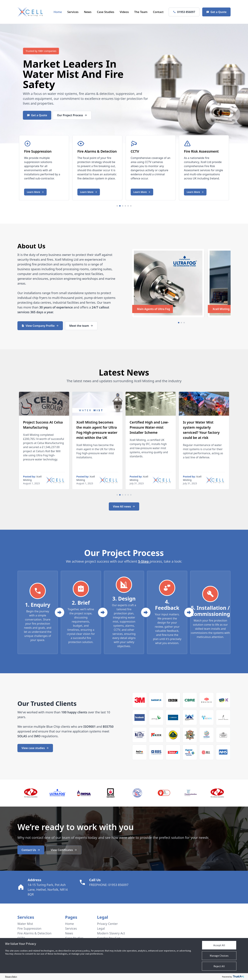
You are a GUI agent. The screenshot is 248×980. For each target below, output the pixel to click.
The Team (141, 12)
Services (73, 12)
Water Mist (51, 74)
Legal (101, 928)
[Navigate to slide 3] (123, 206)
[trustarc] (238, 977)
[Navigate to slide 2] (120, 206)
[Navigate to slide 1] (117, 206)
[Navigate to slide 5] (128, 206)
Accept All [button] (219, 945)
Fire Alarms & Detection (34, 933)
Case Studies (105, 12)
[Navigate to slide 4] (125, 206)
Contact (158, 12)
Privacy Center (107, 924)
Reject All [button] (219, 966)
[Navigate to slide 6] (131, 206)
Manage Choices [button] (219, 956)
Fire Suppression (29, 928)
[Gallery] (124, 167)
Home (58, 12)
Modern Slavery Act (111, 933)
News (88, 12)
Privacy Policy (11, 977)
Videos (124, 12)
